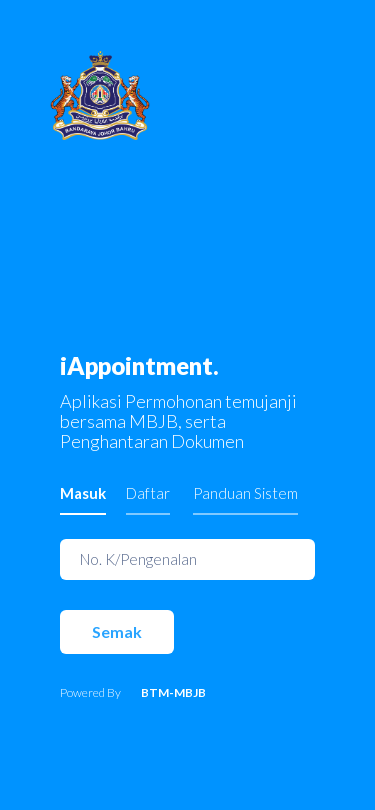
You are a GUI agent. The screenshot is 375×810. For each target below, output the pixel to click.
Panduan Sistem (245, 493)
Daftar (148, 493)
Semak (117, 631)
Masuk (83, 493)
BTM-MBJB (173, 692)
